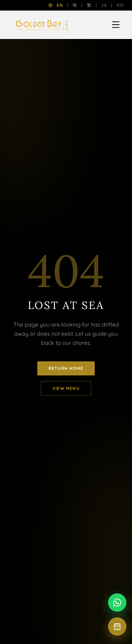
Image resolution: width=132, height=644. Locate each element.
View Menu (66, 388)
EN (60, 5)
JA (104, 5)
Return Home (66, 368)
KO (120, 5)
